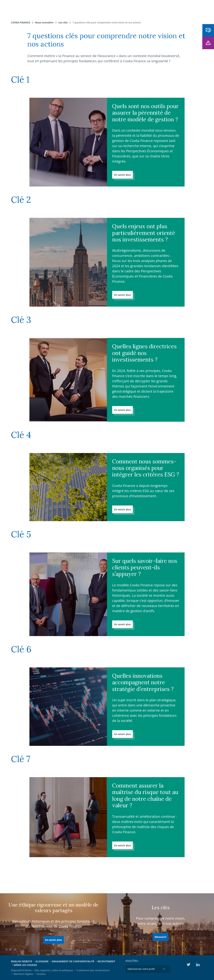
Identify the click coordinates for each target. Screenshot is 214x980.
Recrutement (106, 961)
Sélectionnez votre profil (141, 969)
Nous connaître (89, 9)
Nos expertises (45, 9)
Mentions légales (23, 974)
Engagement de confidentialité (73, 961)
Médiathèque (196, 9)
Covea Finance (21, 22)
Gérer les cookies (25, 965)
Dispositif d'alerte (21, 970)
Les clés (63, 22)
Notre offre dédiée (118, 9)
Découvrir (161, 937)
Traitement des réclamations (93, 970)
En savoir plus (122, 175)
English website (22, 961)
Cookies (41, 974)
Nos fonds (66, 9)
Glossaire (42, 961)
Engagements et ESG (169, 9)
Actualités (143, 9)
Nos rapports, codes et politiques (54, 970)
